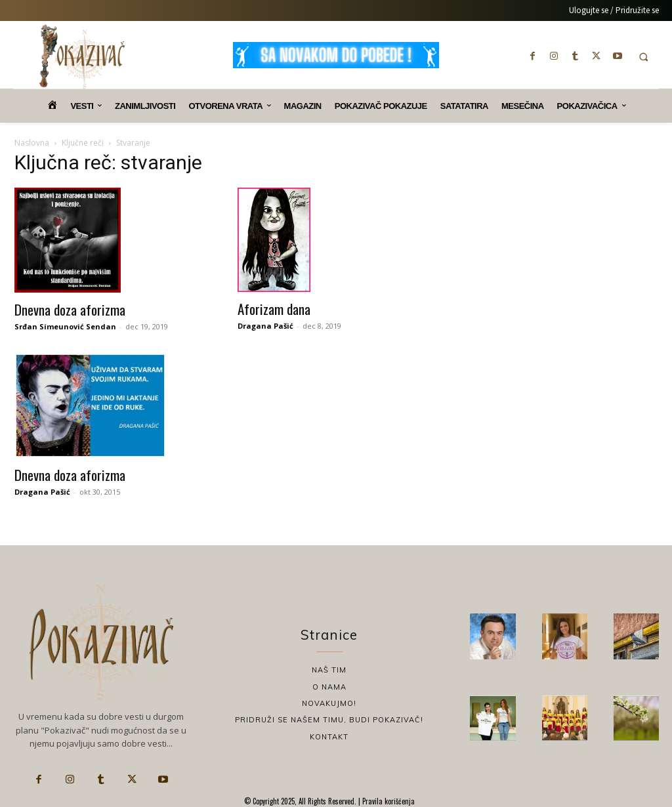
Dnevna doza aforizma (70, 309)
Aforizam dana (274, 309)
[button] (643, 57)
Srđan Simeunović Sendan (65, 326)
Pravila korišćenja (388, 801)
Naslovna (32, 143)
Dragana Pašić (265, 326)
